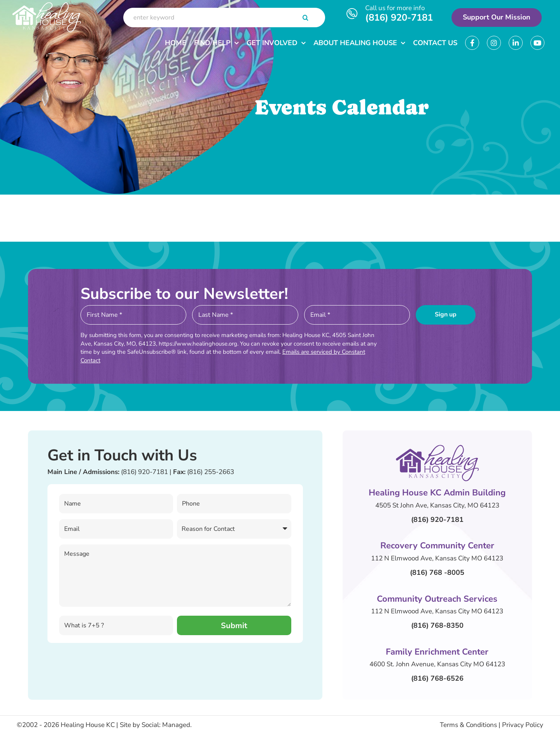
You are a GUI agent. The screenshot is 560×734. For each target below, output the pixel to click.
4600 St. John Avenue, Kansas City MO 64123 (437, 664)
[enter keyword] (224, 18)
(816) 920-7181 (399, 18)
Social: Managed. (167, 725)
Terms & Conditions (468, 725)
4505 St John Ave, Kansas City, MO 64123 (437, 505)
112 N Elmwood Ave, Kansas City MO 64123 (437, 558)
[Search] (306, 18)
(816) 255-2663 (211, 472)
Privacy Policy (523, 725)
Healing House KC (88, 725)
